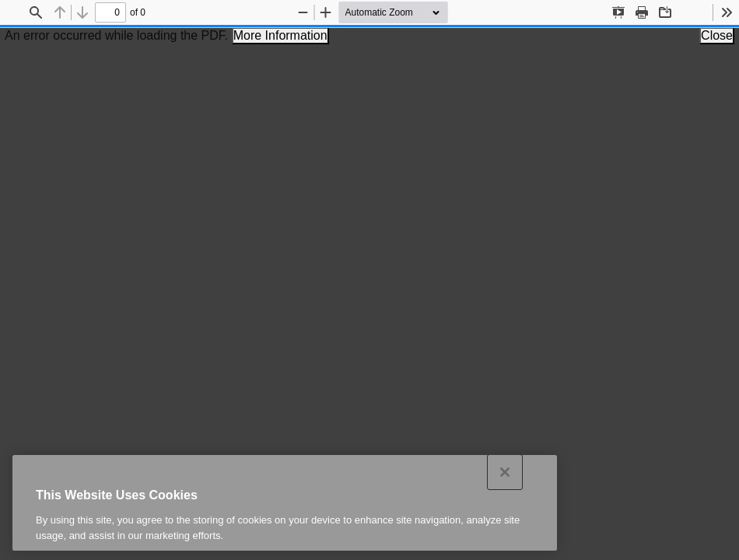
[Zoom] (402, 12)
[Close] (505, 485)
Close (717, 35)
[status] (110, 12)
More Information (280, 35)
